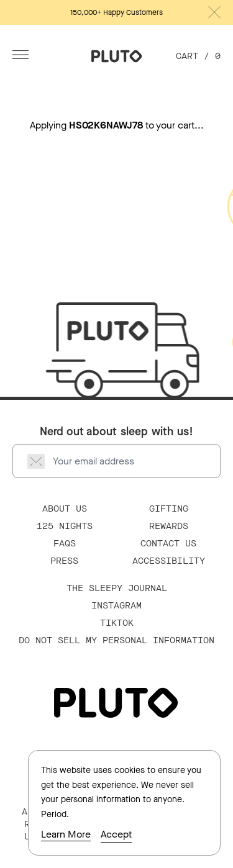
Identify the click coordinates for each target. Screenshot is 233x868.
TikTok (117, 623)
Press (64, 561)
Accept (116, 834)
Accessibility (169, 561)
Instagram (116, 606)
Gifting (169, 509)
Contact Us (168, 544)
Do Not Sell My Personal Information (116, 640)
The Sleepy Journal (117, 588)
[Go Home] (117, 56)
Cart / (198, 56)
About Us (65, 509)
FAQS (65, 544)
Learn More (66, 834)
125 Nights (65, 526)
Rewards (169, 526)
